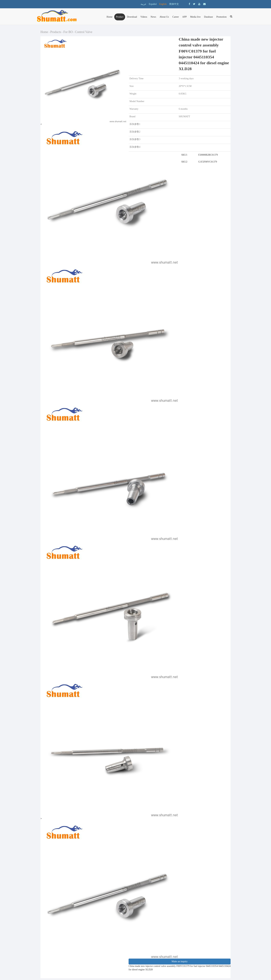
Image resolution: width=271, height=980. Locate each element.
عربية (143, 4)
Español (153, 4)
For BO (68, 32)
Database (209, 17)
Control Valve (84, 32)
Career (176, 17)
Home (109, 17)
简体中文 (174, 4)
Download (132, 17)
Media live (195, 17)
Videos (144, 17)
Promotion (221, 17)
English (163, 4)
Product (120, 17)
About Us (164, 17)
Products (56, 32)
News (153, 17)
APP (185, 17)
